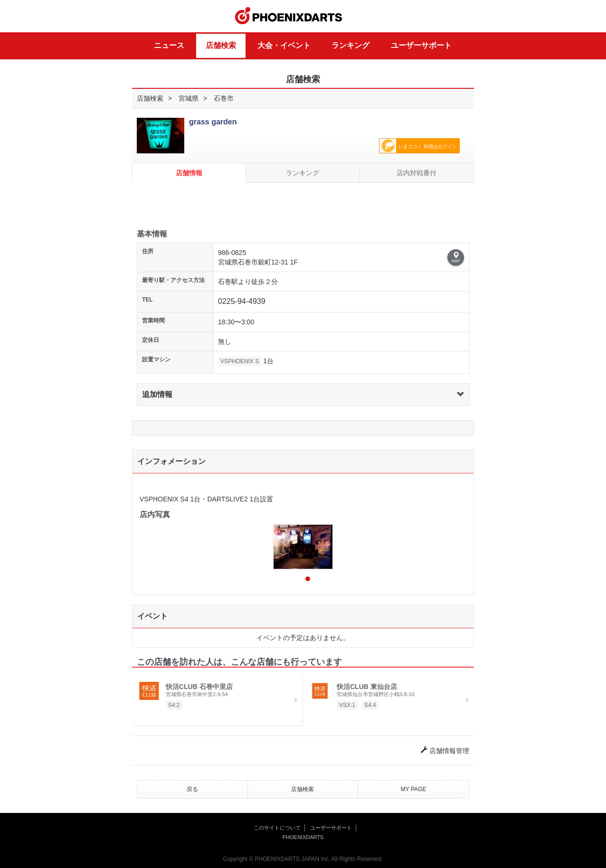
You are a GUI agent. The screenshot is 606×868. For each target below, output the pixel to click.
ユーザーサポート (421, 45)
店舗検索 (221, 45)
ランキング (350, 45)
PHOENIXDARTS (289, 16)
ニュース (169, 45)
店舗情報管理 (445, 751)
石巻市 (224, 98)
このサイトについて (277, 828)
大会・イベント (284, 45)
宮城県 (189, 98)
